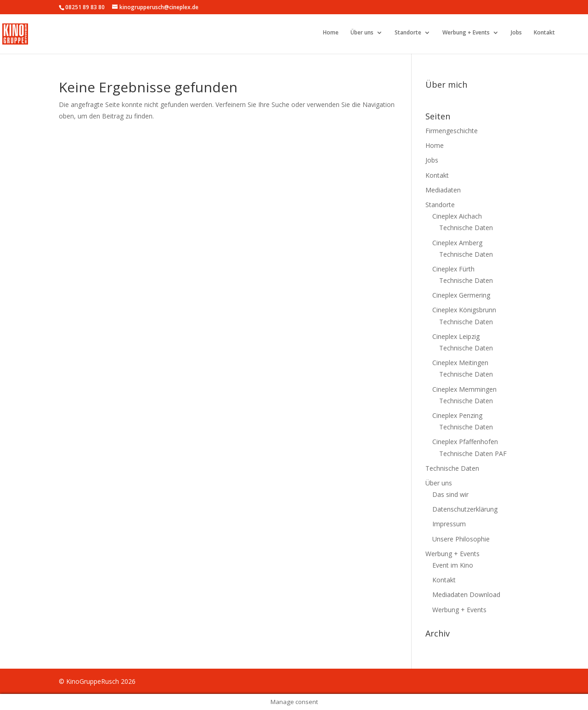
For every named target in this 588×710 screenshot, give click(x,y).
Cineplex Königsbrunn (464, 310)
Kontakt (544, 33)
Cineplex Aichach (457, 216)
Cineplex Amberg (457, 243)
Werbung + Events (466, 33)
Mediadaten (443, 190)
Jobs (516, 33)
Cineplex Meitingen (460, 363)
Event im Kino (453, 565)
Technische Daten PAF (473, 454)
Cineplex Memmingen (464, 389)
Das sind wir (450, 494)
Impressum (449, 524)
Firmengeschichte (452, 131)
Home (331, 33)
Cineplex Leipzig (456, 336)
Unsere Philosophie (461, 539)
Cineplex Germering (461, 295)
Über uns (362, 33)
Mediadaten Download (466, 594)
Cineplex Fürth (453, 269)
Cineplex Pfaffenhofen (465, 442)
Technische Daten (466, 228)
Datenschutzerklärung (465, 509)
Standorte (408, 33)
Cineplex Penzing (457, 415)
